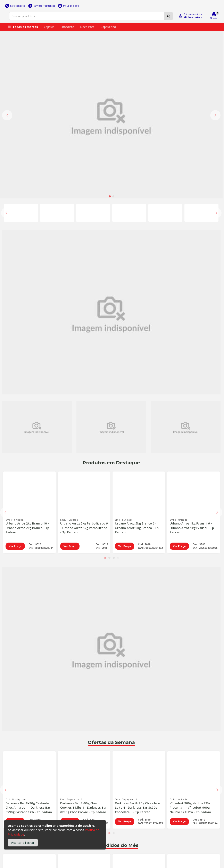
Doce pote (87, 27)
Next (215, 115)
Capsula (49, 27)
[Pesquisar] (169, 16)
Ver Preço (15, 546)
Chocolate (67, 27)
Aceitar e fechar (23, 843)
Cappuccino (108, 27)
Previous (7, 115)
